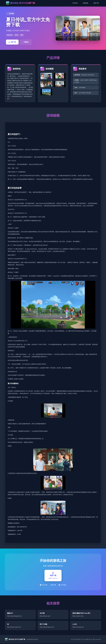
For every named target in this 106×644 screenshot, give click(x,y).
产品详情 (75, 3)
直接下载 (96, 3)
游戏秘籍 (85, 3)
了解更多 (26, 42)
